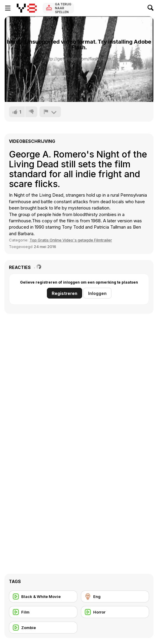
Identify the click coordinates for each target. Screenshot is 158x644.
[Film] (43, 612)
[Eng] (115, 596)
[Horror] (115, 612)
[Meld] (50, 112)
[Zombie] (43, 628)
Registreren (65, 293)
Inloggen (97, 293)
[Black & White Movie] (43, 596)
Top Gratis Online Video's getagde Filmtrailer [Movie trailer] (71, 240)
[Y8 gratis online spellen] (27, 8)
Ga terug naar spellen (63, 8)
